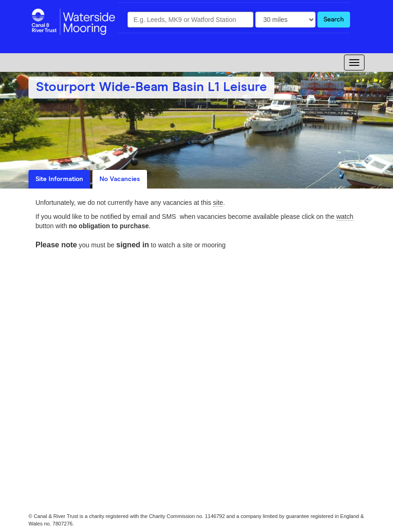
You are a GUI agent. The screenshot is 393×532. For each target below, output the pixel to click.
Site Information (59, 179)
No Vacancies (120, 179)
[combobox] (190, 20)
